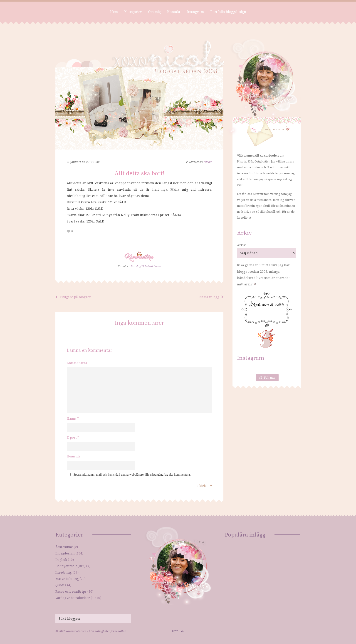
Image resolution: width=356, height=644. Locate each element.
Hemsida (74, 456)
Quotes (61, 585)
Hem (114, 12)
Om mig (154, 12)
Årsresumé (64, 547)
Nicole (208, 162)
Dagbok (61, 560)
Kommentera (77, 363)
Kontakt (174, 12)
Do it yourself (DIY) (70, 566)
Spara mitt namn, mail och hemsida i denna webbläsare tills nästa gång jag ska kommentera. (132, 475)
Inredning (64, 572)
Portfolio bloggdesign (228, 12)
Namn (73, 418)
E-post (73, 437)
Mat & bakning (67, 579)
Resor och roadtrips (71, 591)
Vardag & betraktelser (146, 266)
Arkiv (241, 245)
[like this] (69, 231)
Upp (178, 631)
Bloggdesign (65, 553)
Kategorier (133, 12)
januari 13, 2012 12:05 (85, 162)
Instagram (195, 12)
